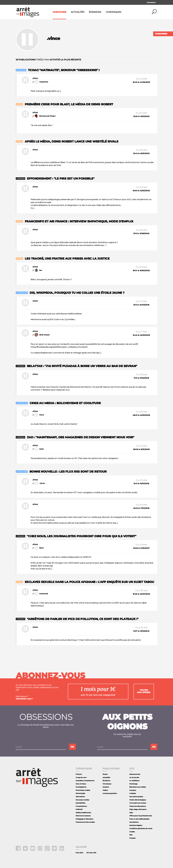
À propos (133, 790)
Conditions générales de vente (141, 828)
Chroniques (114, 12)
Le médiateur (134, 781)
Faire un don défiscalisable (139, 819)
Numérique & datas (83, 790)
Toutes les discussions (138, 806)
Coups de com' (81, 777)
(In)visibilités (80, 803)
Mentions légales (136, 825)
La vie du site (134, 777)
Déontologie (80, 793)
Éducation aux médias (138, 787)
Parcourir (59, 12)
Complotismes (81, 806)
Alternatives (80, 797)
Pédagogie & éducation (84, 819)
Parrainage (133, 784)
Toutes (105, 774)
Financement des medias (85, 822)
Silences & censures (83, 816)
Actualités (78, 12)
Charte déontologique (138, 800)
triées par (48, 60)
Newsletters (134, 822)
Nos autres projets (136, 797)
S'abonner (161, 34)
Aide (131, 813)
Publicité (79, 809)
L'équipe (133, 793)
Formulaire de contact (138, 803)
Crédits (132, 832)
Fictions (79, 774)
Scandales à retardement (85, 781)
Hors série (79, 853)
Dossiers (106, 787)
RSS (131, 835)
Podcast (132, 838)
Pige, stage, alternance (138, 809)
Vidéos (105, 790)
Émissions (95, 12)
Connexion (151, 2)
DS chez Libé (91, 853)
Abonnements (135, 774)
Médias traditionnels (83, 813)
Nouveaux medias (82, 800)
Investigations (81, 787)
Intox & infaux (81, 784)
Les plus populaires (110, 793)
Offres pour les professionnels (141, 816)
